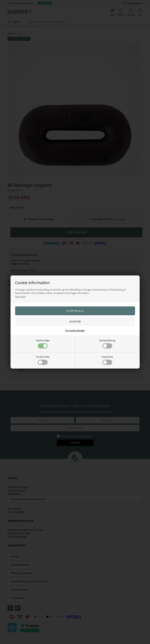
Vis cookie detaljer (75, 330)
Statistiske (107, 360)
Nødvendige (43, 344)
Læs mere (20, 296)
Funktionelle (43, 360)
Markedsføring (107, 344)
